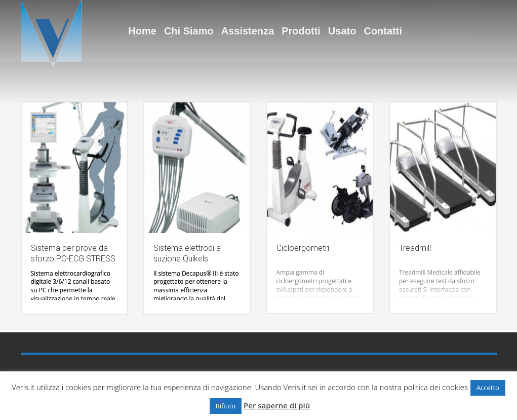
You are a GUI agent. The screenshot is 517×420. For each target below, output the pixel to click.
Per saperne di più (277, 405)
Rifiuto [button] (226, 406)
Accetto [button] (488, 388)
